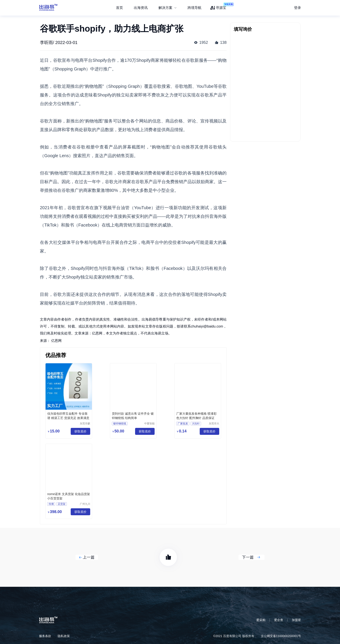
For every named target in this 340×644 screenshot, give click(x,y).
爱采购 (261, 620)
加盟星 (296, 620)
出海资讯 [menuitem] (141, 8)
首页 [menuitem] (119, 8)
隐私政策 (64, 636)
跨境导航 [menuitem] (195, 8)
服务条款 (45, 636)
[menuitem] (168, 8)
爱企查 (279, 620)
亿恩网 (56, 341)
